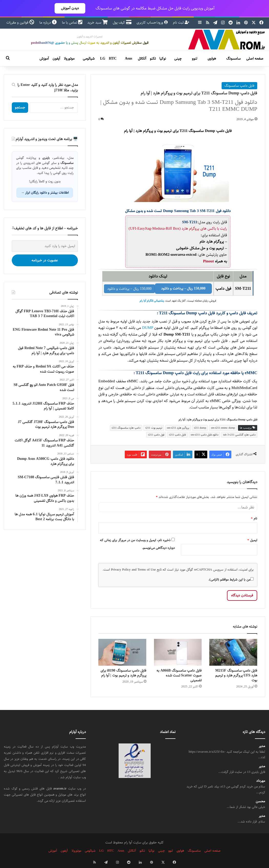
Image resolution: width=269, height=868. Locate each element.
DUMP (148, 328)
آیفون (56, 59)
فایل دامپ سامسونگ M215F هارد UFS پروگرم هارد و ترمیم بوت (236, 675)
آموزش (44, 59)
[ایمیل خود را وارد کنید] (45, 246)
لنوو (195, 59)
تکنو (153, 59)
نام (254, 518)
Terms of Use (147, 570)
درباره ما (48, 23)
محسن (260, 801)
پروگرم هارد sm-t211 (178, 428)
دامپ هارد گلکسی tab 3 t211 (239, 435)
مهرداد (261, 781)
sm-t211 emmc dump (223, 428)
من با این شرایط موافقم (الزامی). (231, 580)
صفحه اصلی (255, 59)
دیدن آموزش (70, 8)
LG (103, 59)
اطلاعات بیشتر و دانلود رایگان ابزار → (45, 193)
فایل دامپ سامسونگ (239, 86)
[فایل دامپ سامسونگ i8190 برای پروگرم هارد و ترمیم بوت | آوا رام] (122, 652)
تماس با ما (72, 23)
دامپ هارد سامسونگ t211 (126, 428)
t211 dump (200, 428)
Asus (128, 59)
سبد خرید (97, 23)
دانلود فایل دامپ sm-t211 (204, 435)
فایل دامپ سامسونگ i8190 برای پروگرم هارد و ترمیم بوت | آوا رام (123, 673)
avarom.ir (60, 788)
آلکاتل (142, 59)
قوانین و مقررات (20, 23)
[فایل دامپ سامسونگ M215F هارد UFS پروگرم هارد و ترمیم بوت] (233, 652)
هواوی (212, 59)
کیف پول (122, 23)
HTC (113, 59)
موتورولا (69, 59)
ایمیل (252, 540)
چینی (178, 59)
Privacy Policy (121, 570)
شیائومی (89, 59)
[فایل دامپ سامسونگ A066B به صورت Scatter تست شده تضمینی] (178, 652)
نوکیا (163, 59)
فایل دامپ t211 (177, 435)
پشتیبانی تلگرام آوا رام (152, 301)
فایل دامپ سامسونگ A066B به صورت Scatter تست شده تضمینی (179, 675)
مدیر (262, 746)
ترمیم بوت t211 (154, 428)
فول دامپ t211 (156, 435)
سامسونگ (233, 59)
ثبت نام (181, 23)
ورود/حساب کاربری (152, 23)
